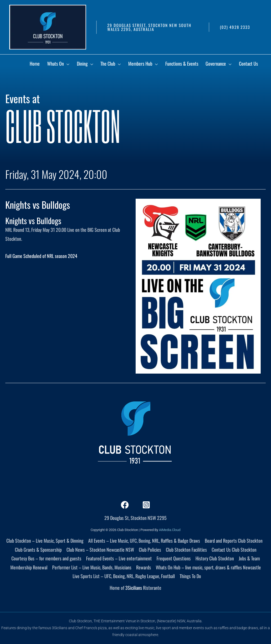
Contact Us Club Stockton (234, 550)
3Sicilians (134, 588)
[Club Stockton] (48, 26)
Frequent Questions (174, 558)
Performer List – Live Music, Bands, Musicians (92, 567)
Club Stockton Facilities (186, 550)
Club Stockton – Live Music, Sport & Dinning (45, 541)
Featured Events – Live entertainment (119, 558)
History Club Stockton (215, 558)
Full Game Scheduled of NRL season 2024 (41, 256)
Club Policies (150, 550)
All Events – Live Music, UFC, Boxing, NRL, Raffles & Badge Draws (144, 541)
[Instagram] (146, 505)
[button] (150, 27)
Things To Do (190, 576)
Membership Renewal (29, 567)
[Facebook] (125, 505)
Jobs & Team (249, 558)
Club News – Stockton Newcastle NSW (100, 550)
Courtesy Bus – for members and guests (46, 558)
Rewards (144, 567)
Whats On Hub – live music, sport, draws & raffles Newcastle (208, 567)
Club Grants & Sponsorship (38, 550)
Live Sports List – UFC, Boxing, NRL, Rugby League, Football (124, 576)
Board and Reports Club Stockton (234, 541)
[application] (88, 65)
